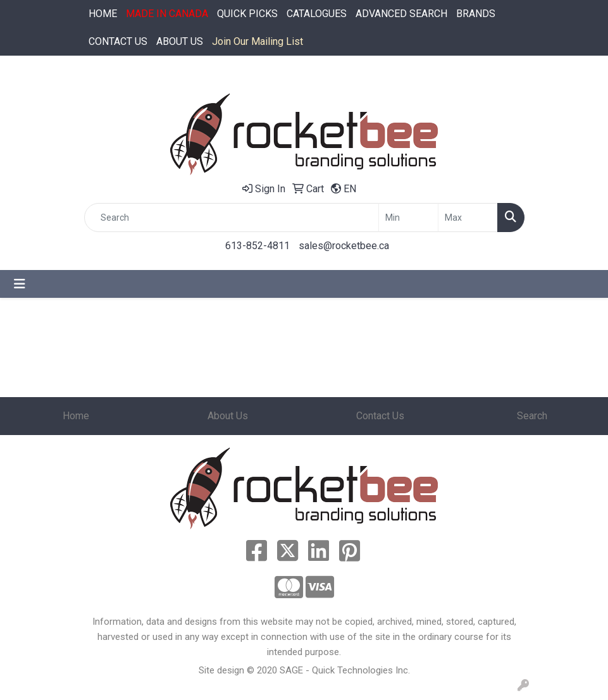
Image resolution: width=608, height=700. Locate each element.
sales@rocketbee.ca (344, 246)
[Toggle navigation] (20, 284)
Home (76, 416)
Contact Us (380, 416)
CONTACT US (118, 41)
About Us (228, 416)
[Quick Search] (232, 218)
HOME (103, 14)
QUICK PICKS (247, 14)
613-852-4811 (257, 246)
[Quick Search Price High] (468, 218)
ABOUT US (180, 41)
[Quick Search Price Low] (408, 218)
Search (532, 416)
